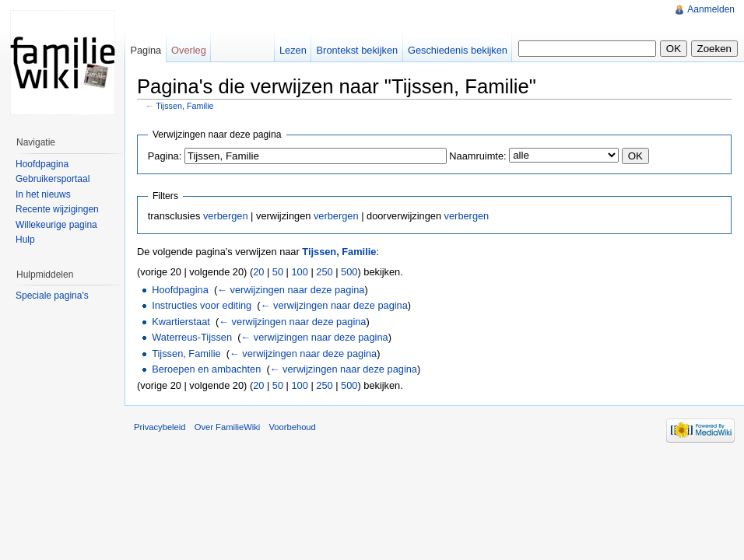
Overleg (189, 50)
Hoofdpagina (180, 290)
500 (349, 272)
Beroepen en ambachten (206, 369)
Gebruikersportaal (53, 179)
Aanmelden (711, 9)
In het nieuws (43, 194)
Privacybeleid (160, 427)
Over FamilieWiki (228, 427)
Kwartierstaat (181, 322)
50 (278, 272)
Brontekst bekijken (358, 50)
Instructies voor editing (202, 305)
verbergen (226, 216)
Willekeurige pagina (56, 225)
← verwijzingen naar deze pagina (291, 290)
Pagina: (165, 156)
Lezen (293, 50)
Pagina (146, 50)
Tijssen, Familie (184, 106)
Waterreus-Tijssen (192, 337)
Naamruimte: (477, 156)
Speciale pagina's (52, 296)
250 (324, 272)
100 (300, 272)
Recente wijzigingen (57, 209)
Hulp (25, 240)
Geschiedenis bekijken (458, 50)
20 (258, 272)
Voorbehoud (292, 427)
